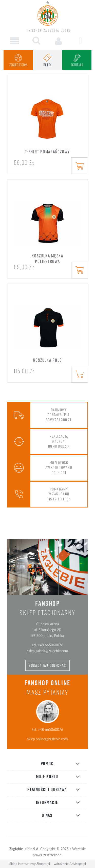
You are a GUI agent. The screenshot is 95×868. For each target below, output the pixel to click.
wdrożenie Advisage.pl (70, 864)
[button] (15, 41)
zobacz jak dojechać (48, 665)
